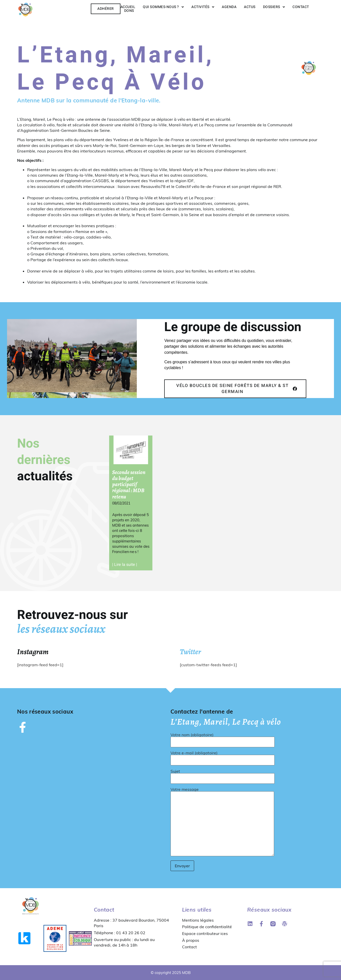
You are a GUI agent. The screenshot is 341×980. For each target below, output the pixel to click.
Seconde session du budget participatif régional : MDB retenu (129, 484)
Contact (301, 7)
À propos (191, 940)
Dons (129, 11)
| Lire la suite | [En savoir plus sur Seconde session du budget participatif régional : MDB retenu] (125, 565)
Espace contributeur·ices (205, 933)
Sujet (223, 775)
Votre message (222, 822)
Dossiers (274, 7)
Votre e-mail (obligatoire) (223, 757)
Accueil (128, 7)
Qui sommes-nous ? (163, 7)
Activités (203, 7)
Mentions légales (198, 920)
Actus (250, 7)
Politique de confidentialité (207, 927)
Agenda (229, 7)
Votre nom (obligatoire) (223, 739)
